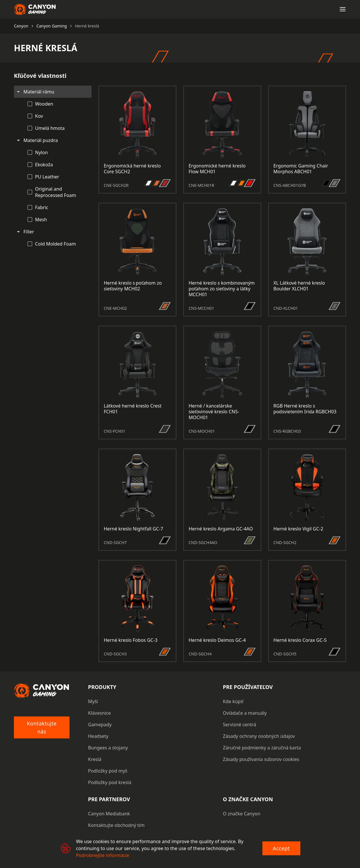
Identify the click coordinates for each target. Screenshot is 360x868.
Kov (39, 116)
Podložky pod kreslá (110, 782)
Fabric (42, 207)
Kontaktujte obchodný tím (116, 825)
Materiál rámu (39, 92)
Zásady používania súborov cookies (261, 759)
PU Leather (47, 177)
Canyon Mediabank (109, 814)
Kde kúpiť (233, 701)
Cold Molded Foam (55, 244)
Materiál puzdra (41, 140)
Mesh (41, 220)
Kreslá (95, 759)
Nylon (41, 152)
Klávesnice (99, 713)
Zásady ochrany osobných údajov (259, 736)
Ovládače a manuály (245, 713)
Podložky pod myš (108, 771)
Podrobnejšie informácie (103, 855)
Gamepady (100, 725)
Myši (93, 701)
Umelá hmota (50, 128)
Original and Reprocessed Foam (56, 192)
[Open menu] (343, 9)
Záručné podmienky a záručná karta (262, 748)
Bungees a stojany (108, 748)
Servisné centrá (240, 725)
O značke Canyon (242, 814)
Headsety (98, 736)
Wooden (44, 104)
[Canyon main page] (35, 9)
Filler (29, 232)
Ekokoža (44, 165)
